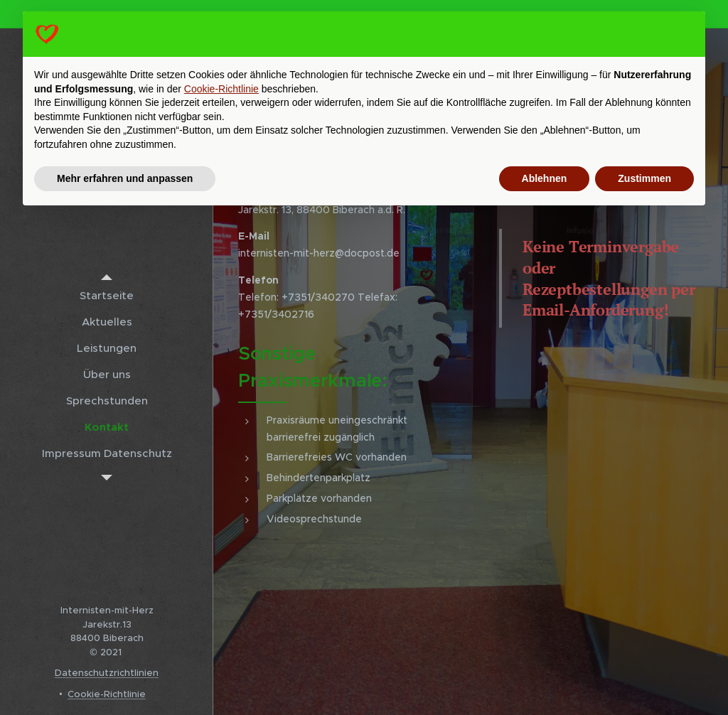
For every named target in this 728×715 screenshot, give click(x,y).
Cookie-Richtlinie (107, 694)
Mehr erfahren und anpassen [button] (125, 178)
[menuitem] (107, 295)
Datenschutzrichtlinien (107, 673)
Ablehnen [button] (545, 178)
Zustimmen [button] (644, 178)
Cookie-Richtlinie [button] (221, 89)
